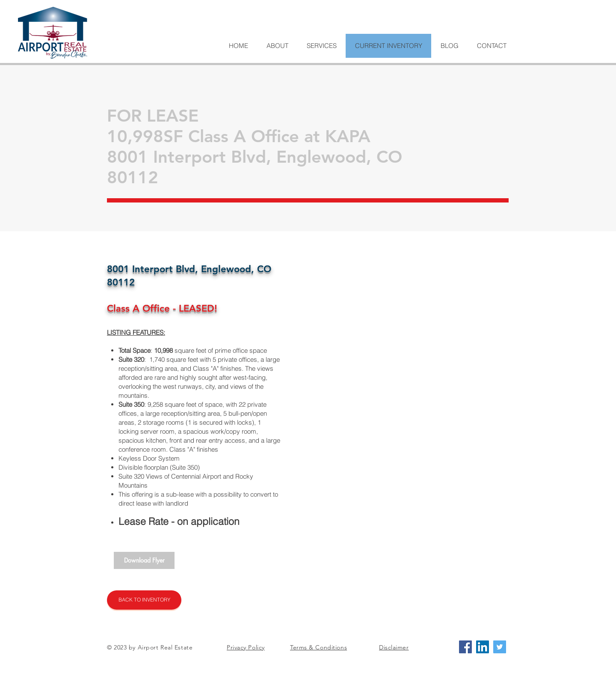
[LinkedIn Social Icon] (483, 647)
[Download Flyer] (144, 560)
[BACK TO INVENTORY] (144, 600)
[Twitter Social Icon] (500, 647)
